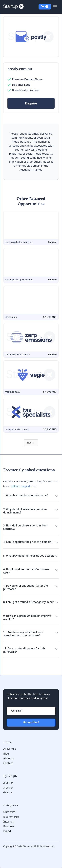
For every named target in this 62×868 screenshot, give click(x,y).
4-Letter (8, 792)
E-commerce (11, 817)
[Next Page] (31, 443)
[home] (15, 7)
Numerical (10, 812)
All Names (10, 749)
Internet (8, 822)
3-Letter (8, 788)
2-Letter (8, 783)
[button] (45, 7)
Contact (8, 763)
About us (9, 758)
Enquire (31, 103)
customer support (21, 486)
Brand (7, 831)
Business (9, 826)
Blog (6, 754)
